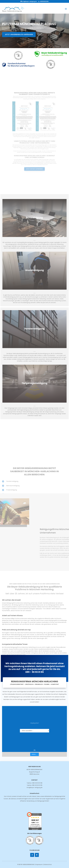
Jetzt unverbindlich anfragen (19, 34)
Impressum (39, 864)
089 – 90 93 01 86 (35, 674)
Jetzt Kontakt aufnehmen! (34, 159)
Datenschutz (48, 864)
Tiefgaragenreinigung (35, 383)
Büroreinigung (35, 218)
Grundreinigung (35, 270)
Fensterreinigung (34, 330)
